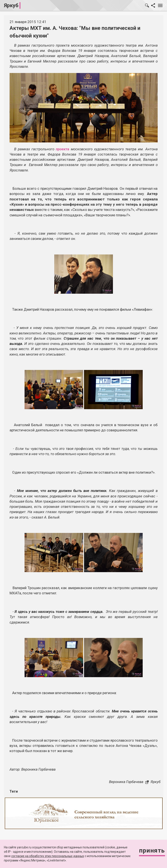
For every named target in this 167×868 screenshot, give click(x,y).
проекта (63, 149)
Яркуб (11, 5)
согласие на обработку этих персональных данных (48, 856)
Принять (152, 850)
